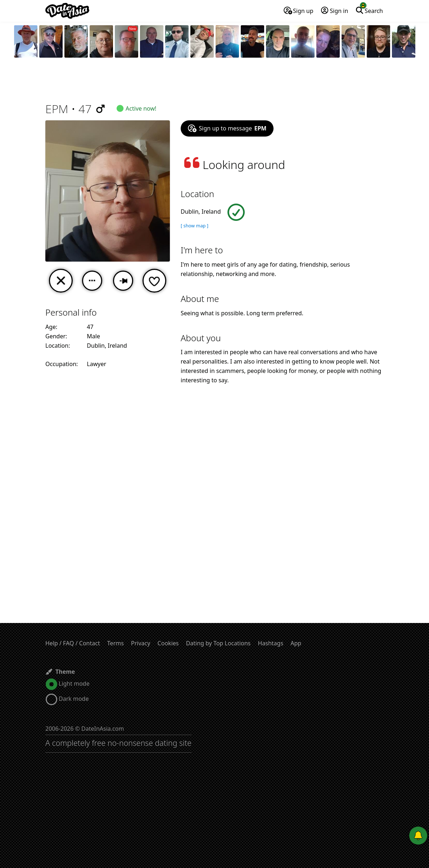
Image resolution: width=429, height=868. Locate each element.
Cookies (168, 643)
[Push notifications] (418, 836)
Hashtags (270, 643)
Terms (116, 643)
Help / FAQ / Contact (73, 643)
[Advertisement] (214, 81)
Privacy (141, 643)
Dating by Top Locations (218, 643)
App (296, 643)
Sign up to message (227, 128)
